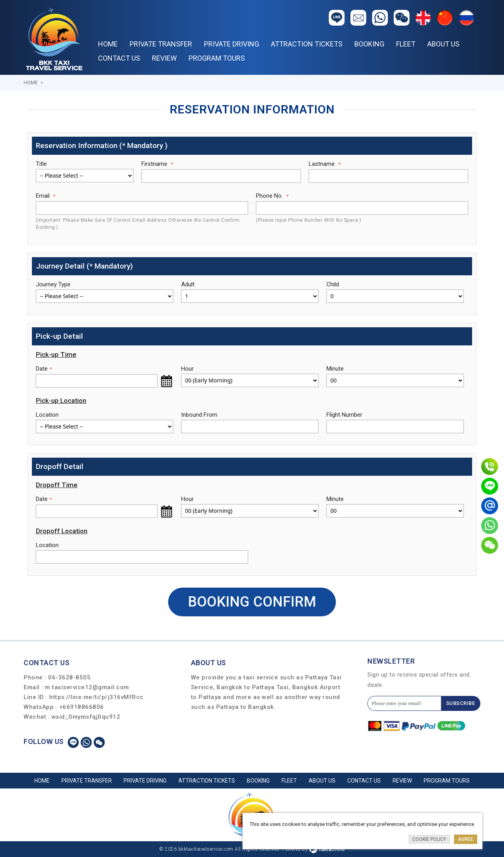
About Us (443, 44)
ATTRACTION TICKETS (307, 44)
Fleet (406, 44)
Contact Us (119, 58)
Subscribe (461, 703)
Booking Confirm (252, 602)
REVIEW (164, 58)
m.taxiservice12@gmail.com (87, 687)
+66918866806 (82, 707)
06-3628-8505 (69, 677)
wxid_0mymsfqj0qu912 (86, 717)
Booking (369, 44)
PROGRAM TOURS (217, 58)
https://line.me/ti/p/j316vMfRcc (96, 697)
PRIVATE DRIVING (232, 44)
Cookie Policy (429, 839)
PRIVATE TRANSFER (161, 44)
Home (108, 44)
